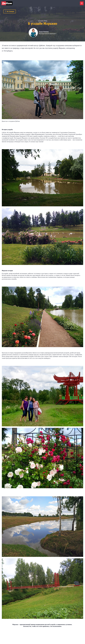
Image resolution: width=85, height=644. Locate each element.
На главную (10, 11)
